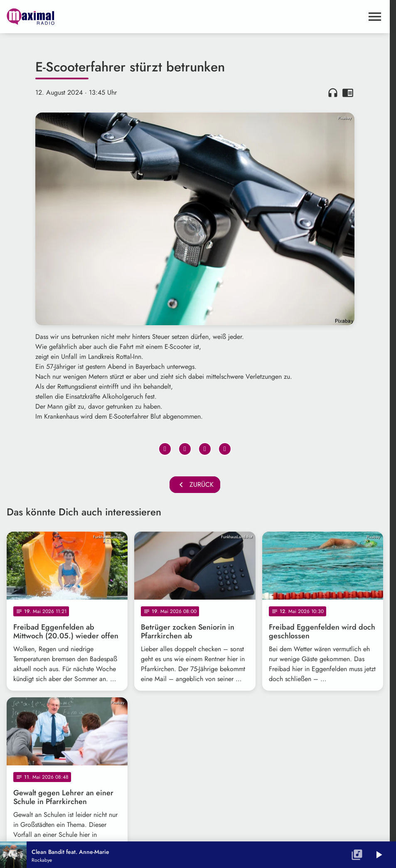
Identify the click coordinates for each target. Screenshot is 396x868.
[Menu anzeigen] (375, 17)
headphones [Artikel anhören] (333, 93)
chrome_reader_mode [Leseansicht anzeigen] (348, 93)
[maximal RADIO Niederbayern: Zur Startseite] (101, 17)
